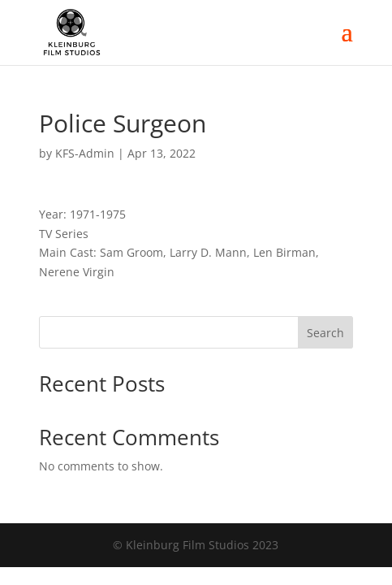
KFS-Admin (85, 153)
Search (325, 333)
